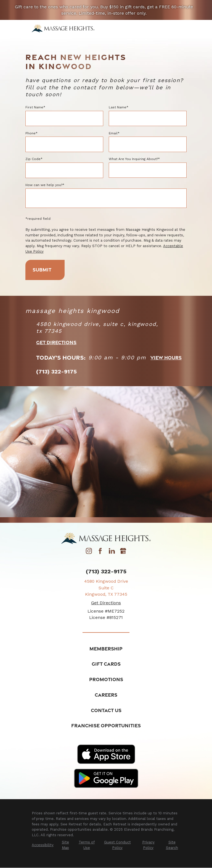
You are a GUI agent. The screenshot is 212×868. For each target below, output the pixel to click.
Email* (114, 133)
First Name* (35, 107)
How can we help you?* (45, 185)
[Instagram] (89, 552)
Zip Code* (34, 159)
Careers (106, 695)
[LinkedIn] (112, 552)
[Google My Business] (123, 552)
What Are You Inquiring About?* (134, 159)
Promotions (106, 680)
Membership (106, 649)
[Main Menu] (176, 28)
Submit (44, 270)
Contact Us (106, 710)
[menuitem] (43, 845)
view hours (166, 358)
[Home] (63, 28)
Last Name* (119, 107)
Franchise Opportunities (106, 726)
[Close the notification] (201, 10)
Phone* (31, 133)
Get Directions (56, 342)
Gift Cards (106, 664)
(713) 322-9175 (106, 572)
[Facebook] (100, 552)
